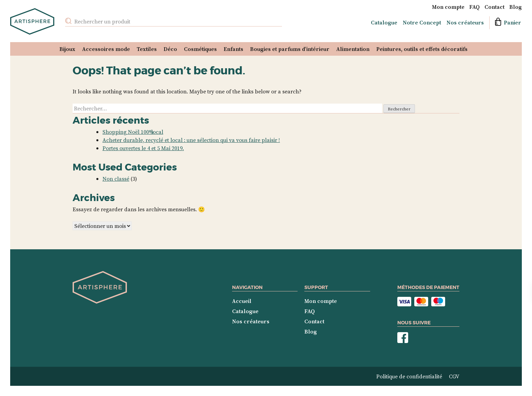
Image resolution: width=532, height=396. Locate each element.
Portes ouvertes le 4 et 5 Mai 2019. (143, 148)
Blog (516, 7)
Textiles (147, 49)
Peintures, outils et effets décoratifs (422, 49)
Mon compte (448, 7)
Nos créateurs (465, 22)
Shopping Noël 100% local (133, 132)
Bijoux (67, 49)
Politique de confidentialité (409, 376)
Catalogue (384, 22)
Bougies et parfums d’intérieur (290, 49)
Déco (170, 49)
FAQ (474, 7)
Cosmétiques (200, 49)
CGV (454, 376)
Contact (495, 7)
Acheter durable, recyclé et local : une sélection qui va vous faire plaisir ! (191, 140)
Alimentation (353, 49)
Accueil (242, 301)
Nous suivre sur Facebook (403, 338)
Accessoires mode (106, 49)
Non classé (116, 179)
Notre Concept (422, 22)
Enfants (233, 49)
